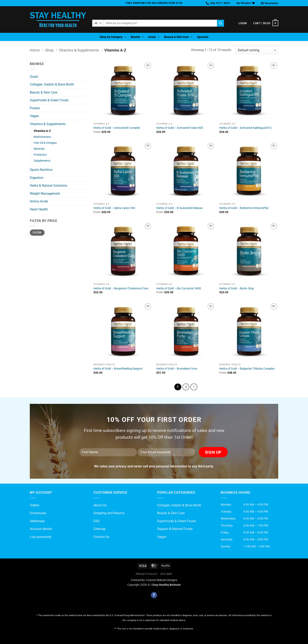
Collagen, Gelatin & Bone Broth (52, 84)
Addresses (37, 521)
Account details (41, 529)
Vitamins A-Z (42, 131)
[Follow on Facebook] (154, 595)
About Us (100, 505)
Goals (154, 37)
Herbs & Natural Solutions (48, 186)
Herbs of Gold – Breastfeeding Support (118, 369)
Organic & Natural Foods (175, 529)
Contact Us (101, 537)
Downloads (38, 513)
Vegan (34, 116)
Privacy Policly (147, 574)
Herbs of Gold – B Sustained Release (179, 208)
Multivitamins (42, 137)
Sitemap (99, 529)
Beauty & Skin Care (179, 37)
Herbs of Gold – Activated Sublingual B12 (245, 128)
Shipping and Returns (109, 513)
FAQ (96, 521)
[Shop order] (257, 50)
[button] (270, 3)
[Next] (194, 387)
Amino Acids (39, 201)
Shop (49, 50)
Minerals (39, 149)
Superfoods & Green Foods (49, 100)
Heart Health (39, 209)
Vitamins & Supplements (79, 50)
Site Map (166, 574)
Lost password (40, 537)
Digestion (37, 178)
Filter (37, 233)
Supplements (42, 161)
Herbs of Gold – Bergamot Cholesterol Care (121, 288)
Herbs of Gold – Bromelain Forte (177, 369)
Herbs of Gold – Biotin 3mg (236, 288)
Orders (34, 505)
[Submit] (221, 23)
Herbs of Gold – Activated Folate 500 (180, 128)
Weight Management (45, 194)
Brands (137, 37)
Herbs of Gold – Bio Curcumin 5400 (179, 288)
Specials (203, 37)
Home (35, 50)
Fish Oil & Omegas (45, 143)
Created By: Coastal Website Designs (154, 580)
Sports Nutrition (41, 170)
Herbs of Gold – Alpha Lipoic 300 (114, 208)
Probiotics (40, 155)
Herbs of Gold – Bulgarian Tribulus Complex (247, 369)
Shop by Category (113, 37)
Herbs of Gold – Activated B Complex (117, 128)
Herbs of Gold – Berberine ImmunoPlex (244, 208)
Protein (35, 108)
